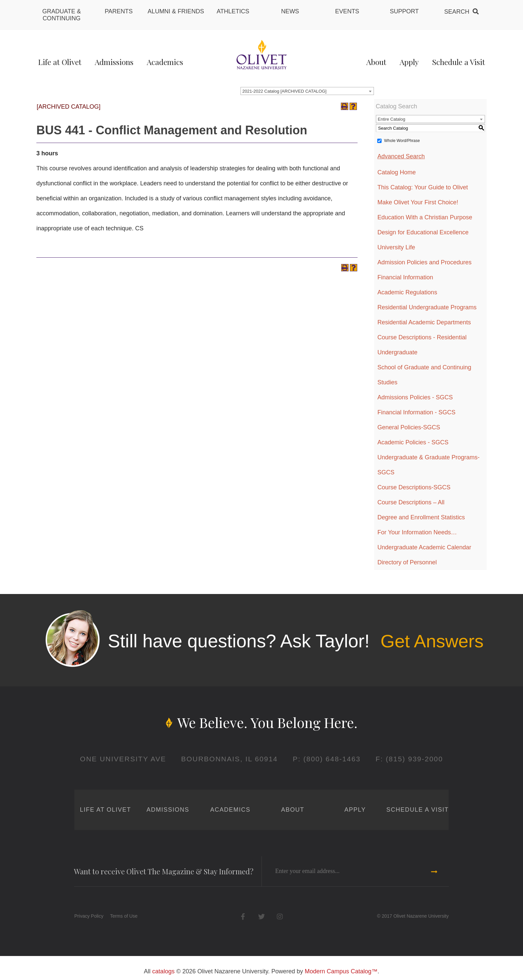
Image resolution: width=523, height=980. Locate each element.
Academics (165, 62)
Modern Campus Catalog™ (341, 971)
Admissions (114, 62)
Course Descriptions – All (411, 502)
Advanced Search (401, 156)
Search (457, 12)
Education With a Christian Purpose (425, 217)
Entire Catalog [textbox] (392, 119)
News (290, 11)
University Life (396, 247)
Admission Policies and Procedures (425, 262)
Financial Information (405, 277)
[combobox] (307, 91)
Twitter (261, 916)
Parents (119, 11)
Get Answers (432, 641)
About (376, 62)
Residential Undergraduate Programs (427, 307)
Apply (409, 62)
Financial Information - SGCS (417, 412)
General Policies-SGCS (409, 427)
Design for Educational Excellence (423, 232)
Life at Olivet (60, 62)
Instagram (280, 916)
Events (347, 11)
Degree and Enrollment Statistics (421, 517)
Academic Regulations (407, 292)
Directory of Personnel (407, 562)
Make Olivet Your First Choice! (418, 202)
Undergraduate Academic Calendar (424, 547)
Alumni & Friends (176, 11)
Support (404, 11)
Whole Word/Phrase (402, 141)
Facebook (243, 916)
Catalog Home (397, 172)
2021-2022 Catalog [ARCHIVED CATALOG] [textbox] (285, 91)
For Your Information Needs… (417, 532)
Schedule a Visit (458, 62)
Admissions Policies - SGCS (415, 397)
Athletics (233, 11)
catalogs (163, 971)
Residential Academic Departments (424, 322)
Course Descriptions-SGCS (414, 487)
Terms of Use (124, 916)
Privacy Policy (89, 916)
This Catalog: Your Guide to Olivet (423, 187)
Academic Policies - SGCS (413, 442)
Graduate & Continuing (62, 15)
